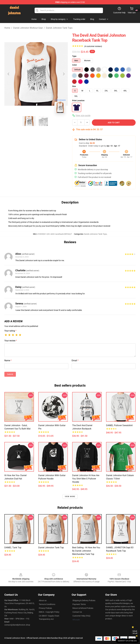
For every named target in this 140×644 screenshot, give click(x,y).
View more (70, 497)
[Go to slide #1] (29, 121)
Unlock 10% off (135, 632)
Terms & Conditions (47, 604)
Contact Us (77, 612)
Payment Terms (79, 604)
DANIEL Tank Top (13, 548)
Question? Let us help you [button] (127, 641)
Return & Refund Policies (83, 608)
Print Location (78, 101)
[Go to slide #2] (43, 121)
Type (74, 56)
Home (7, 28)
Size (74, 86)
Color (75, 65)
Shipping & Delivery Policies (84, 600)
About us (43, 600)
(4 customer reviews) (93, 46)
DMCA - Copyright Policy (49, 612)
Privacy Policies (45, 608)
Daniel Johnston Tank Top (51, 548)
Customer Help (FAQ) (81, 616)
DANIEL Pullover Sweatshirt (119, 425)
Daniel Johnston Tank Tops (59, 28)
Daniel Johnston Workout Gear (28, 28)
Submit (10, 374)
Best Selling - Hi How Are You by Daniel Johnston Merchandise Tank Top (86, 551)
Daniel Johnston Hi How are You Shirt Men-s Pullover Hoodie (86, 479)
